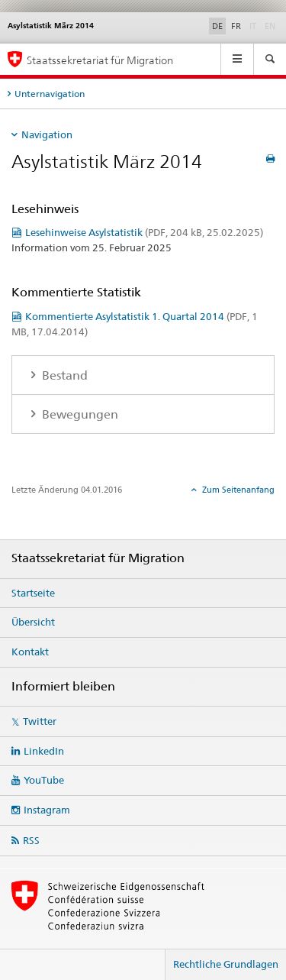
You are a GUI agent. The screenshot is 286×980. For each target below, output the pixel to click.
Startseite (33, 593)
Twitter (40, 721)
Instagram (47, 810)
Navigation (47, 134)
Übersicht (33, 622)
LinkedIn (44, 751)
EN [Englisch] (272, 25)
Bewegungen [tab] (79, 414)
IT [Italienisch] (254, 25)
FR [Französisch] (236, 26)
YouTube (44, 780)
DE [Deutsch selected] (217, 26)
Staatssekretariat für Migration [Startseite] (100, 60)
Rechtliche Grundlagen (226, 964)
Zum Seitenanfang (237, 490)
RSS (31, 840)
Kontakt (30, 652)
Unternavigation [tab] (50, 94)
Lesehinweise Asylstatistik (144, 232)
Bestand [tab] (63, 375)
